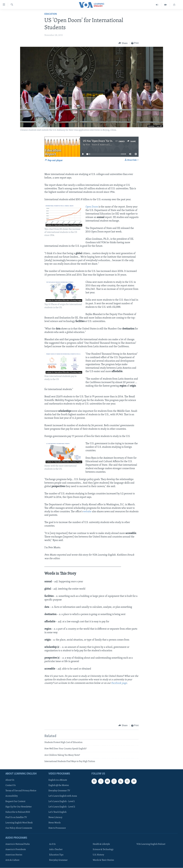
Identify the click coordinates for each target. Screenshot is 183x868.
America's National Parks (18, 844)
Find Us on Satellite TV (16, 817)
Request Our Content (15, 802)
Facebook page (119, 683)
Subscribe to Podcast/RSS (18, 812)
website (87, 512)
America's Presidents (16, 850)
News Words (55, 823)
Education (51, 14)
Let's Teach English (57, 812)
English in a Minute (58, 780)
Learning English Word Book (19, 823)
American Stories (14, 855)
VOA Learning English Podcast (151, 844)
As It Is (52, 844)
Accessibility (12, 796)
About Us (10, 780)
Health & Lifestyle (101, 844)
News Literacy (55, 817)
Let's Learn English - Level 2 (62, 807)
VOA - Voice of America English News (104, 145)
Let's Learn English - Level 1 (62, 802)
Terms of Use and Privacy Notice (21, 791)
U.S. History (98, 855)
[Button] (123, 43)
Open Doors (92, 207)
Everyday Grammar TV (59, 791)
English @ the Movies (59, 786)
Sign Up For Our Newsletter (19, 807)
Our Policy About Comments (19, 828)
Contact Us (11, 786)
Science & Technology (103, 850)
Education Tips (56, 855)
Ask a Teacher (56, 850)
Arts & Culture (12, 860)
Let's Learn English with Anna (63, 796)
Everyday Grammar (58, 860)
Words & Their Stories (103, 860)
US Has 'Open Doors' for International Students (109, 141)
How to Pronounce (57, 828)
